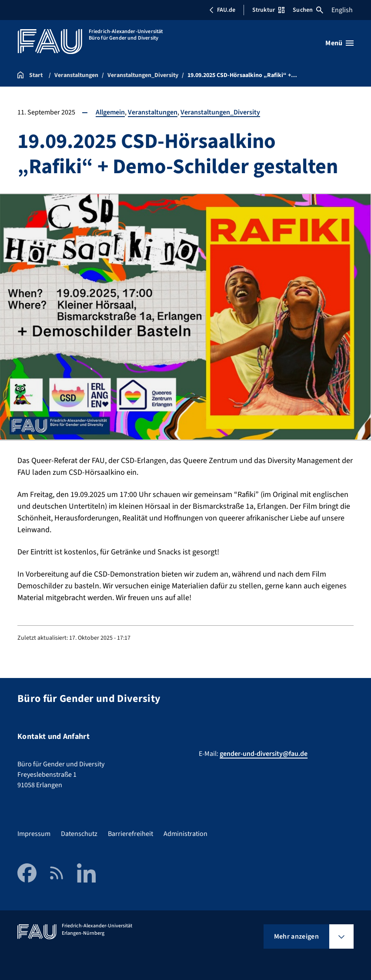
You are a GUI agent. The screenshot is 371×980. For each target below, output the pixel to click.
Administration (185, 834)
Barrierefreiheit (130, 834)
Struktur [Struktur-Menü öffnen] (268, 10)
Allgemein (110, 112)
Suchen (308, 10)
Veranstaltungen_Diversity (220, 112)
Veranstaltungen (153, 112)
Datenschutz (79, 834)
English (342, 10)
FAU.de (222, 10)
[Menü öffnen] (339, 43)
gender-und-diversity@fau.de (264, 754)
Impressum (34, 834)
